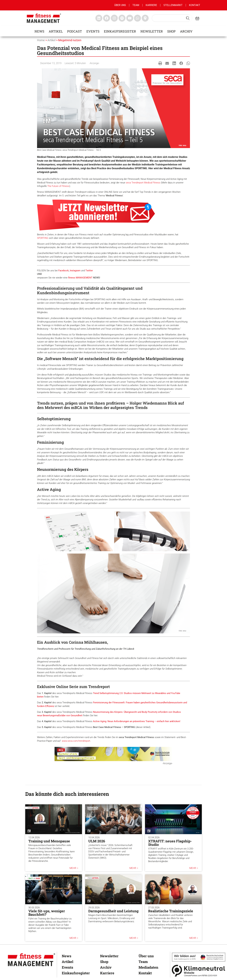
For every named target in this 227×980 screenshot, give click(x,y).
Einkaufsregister (120, 31)
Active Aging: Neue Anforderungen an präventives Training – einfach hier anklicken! (137, 721)
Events (93, 31)
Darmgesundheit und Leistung (113, 911)
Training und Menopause (49, 841)
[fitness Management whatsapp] (137, 18)
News (39, 31)
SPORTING (43, 238)
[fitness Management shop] (197, 18)
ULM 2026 (97, 841)
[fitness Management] (32, 960)
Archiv (186, 31)
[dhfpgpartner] (199, 957)
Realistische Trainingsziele (171, 911)
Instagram (75, 271)
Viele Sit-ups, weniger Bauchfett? (47, 913)
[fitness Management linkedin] (99, 18)
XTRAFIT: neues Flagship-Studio (170, 843)
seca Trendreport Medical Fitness (143, 183)
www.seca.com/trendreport (76, 741)
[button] (160, 63)
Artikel (56, 31)
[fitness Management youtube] (130, 18)
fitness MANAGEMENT (80, 278)
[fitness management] (44, 18)
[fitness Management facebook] (107, 18)
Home (41, 40)
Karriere (151, 5)
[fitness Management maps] (145, 18)
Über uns (120, 5)
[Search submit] (188, 18)
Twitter (89, 271)
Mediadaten (148, 967)
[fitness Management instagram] (114, 18)
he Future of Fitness (59, 186)
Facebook (64, 271)
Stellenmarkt (173, 5)
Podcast (75, 31)
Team (136, 5)
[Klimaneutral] (199, 971)
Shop (171, 31)
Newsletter (152, 31)
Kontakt (195, 5)
